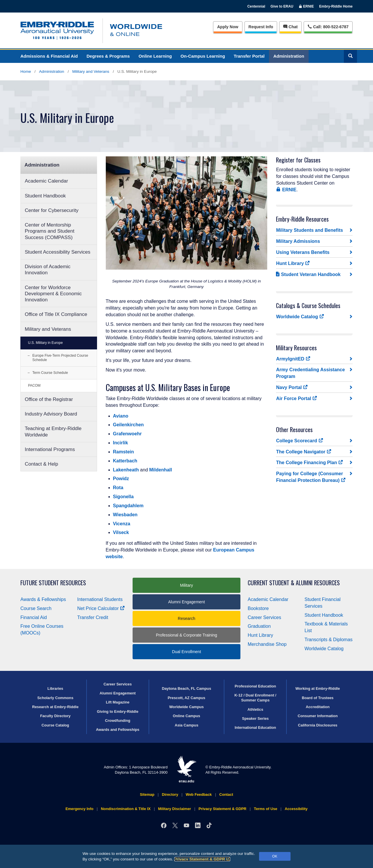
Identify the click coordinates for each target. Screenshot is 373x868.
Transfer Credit (93, 617)
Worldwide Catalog (300, 317)
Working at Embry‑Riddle (318, 688)
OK (275, 856)
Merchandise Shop (267, 644)
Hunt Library (293, 263)
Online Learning (155, 56)
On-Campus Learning (203, 56)
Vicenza (122, 524)
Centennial (256, 6)
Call (328, 26)
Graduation (259, 626)
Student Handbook (45, 196)
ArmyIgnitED (293, 359)
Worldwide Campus (187, 707)
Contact (226, 794)
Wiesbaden (125, 515)
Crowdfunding (118, 721)
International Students (100, 599)
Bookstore (258, 608)
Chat (290, 27)
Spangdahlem (128, 506)
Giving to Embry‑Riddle (118, 711)
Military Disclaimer (174, 809)
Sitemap (147, 794)
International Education (255, 728)
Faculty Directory (56, 716)
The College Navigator (304, 452)
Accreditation (318, 707)
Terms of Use (265, 809)
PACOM (34, 386)
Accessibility (296, 809)
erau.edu (186, 769)
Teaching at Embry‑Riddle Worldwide (53, 432)
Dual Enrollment (186, 652)
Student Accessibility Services (58, 252)
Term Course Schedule (50, 373)
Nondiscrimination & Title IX (126, 809)
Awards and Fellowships (118, 730)
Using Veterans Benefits (303, 252)
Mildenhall (161, 470)
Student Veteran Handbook (308, 274)
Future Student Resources (53, 583)
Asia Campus (186, 725)
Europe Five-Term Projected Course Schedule (60, 358)
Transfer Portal (249, 56)
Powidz (121, 479)
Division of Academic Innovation (48, 270)
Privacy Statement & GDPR (202, 859)
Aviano (121, 416)
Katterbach (125, 461)
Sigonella (123, 497)
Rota (118, 488)
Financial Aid (34, 617)
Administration (289, 56)
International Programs (50, 449)
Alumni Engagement (186, 602)
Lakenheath (126, 470)
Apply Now (228, 27)
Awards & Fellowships (43, 599)
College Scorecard (299, 441)
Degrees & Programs (108, 56)
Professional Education (255, 686)
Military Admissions (298, 241)
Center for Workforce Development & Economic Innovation (53, 294)
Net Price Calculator (101, 608)
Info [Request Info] (261, 27)
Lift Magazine (118, 702)
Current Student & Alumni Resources (294, 583)
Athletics (255, 709)
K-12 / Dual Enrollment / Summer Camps (255, 698)
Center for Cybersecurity (52, 210)
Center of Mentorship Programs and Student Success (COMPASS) (50, 231)
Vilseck (121, 532)
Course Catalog (56, 725)
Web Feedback (199, 794)
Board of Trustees (318, 698)
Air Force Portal (297, 398)
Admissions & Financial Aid (49, 56)
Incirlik (121, 443)
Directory (170, 794)
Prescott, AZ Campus (187, 698)
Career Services (264, 617)
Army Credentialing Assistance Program (310, 373)
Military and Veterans (91, 71)
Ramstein (124, 452)
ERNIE (286, 190)
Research (186, 618)
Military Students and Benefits (309, 230)
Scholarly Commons (55, 698)
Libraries (55, 688)
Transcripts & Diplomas (329, 640)
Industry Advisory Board (51, 414)
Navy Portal (292, 387)
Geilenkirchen (129, 425)
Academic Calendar (46, 181)
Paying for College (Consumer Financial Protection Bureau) (311, 477)
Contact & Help (41, 464)
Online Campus (186, 716)
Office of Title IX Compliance (56, 314)
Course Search (36, 608)
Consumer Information (317, 716)
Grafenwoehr (127, 434)
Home (26, 71)
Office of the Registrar (49, 399)
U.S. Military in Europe (45, 343)
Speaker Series (255, 718)
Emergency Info (80, 809)
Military (186, 585)
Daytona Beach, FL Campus (186, 688)
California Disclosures (318, 725)
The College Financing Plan (309, 462)
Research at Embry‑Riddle (55, 707)
